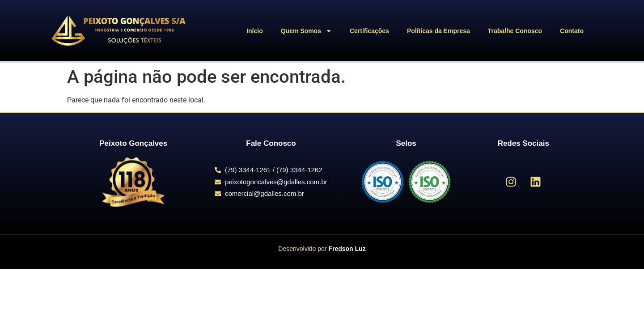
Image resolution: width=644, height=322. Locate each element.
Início (255, 31)
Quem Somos (306, 31)
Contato (572, 31)
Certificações (369, 31)
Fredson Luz (347, 249)
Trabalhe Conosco (515, 31)
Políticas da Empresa (439, 31)
